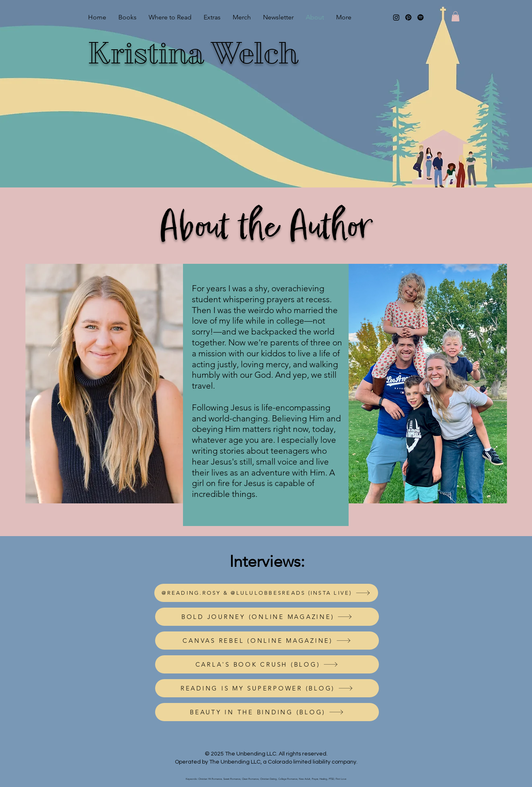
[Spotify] (421, 17)
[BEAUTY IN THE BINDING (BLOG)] (267, 712)
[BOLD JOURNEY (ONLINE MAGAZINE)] (267, 617)
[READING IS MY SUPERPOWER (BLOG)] (267, 688)
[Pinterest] (408, 17)
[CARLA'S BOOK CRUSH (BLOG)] (267, 664)
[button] (455, 16)
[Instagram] (396, 17)
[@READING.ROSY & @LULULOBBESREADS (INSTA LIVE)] (266, 593)
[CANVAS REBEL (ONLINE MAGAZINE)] (267, 641)
